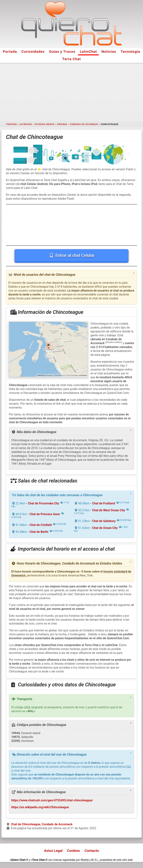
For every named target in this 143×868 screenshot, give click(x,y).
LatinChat (88, 52)
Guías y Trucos (62, 52)
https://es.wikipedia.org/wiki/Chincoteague (40, 807)
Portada (10, 52)
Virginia (62, 124)
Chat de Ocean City (105, 528)
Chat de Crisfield (41, 525)
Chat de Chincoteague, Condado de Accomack (42, 824)
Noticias (109, 52)
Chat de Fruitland (104, 503)
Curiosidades (33, 52)
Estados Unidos (45, 124)
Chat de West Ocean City (109, 510)
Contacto (92, 851)
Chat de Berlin (39, 532)
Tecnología (130, 52)
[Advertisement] (71, 92)
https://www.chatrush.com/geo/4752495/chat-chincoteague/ (52, 800)
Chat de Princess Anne (45, 514)
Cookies (74, 851)
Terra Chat (71, 59)
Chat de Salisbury (104, 521)
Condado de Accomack (84, 124)
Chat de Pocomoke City (43, 503)
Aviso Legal (53, 851)
